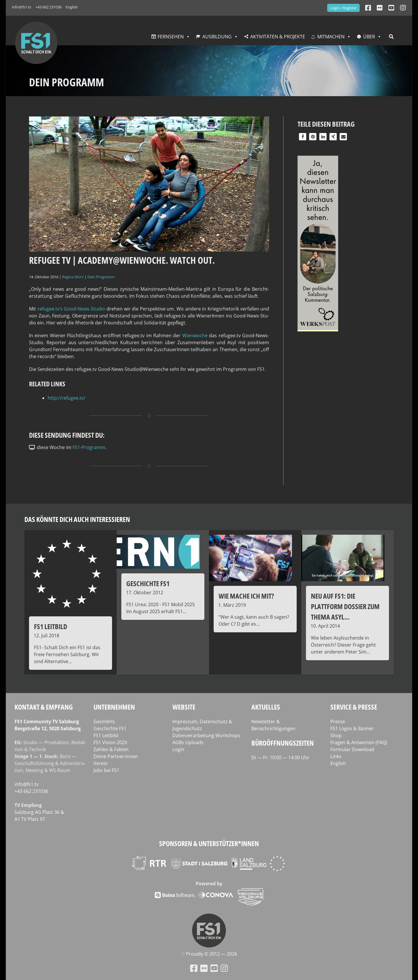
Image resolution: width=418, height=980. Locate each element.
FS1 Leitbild (106, 735)
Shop (336, 735)
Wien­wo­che (196, 335)
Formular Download (352, 749)
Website (184, 707)
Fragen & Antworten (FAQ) (359, 742)
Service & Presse (354, 707)
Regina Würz (73, 277)
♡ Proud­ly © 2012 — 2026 (209, 954)
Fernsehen (171, 37)
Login (178, 749)
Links (336, 756)
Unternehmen (114, 707)
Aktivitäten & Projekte (278, 37)
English (72, 7)
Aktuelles (266, 707)
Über (369, 37)
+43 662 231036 (48, 7)
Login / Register (343, 8)
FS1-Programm (89, 447)
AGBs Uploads (188, 742)
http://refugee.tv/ (66, 398)
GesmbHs (104, 721)
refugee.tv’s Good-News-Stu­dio (71, 309)
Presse (338, 721)
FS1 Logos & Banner (352, 728)
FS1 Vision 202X (110, 742)
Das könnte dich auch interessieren (77, 519)
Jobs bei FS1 (106, 770)
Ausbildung (217, 37)
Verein (101, 763)
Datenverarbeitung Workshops (206, 735)
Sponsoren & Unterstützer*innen (209, 843)
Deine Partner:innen (116, 756)
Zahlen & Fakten (111, 749)
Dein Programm (101, 277)
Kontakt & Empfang (44, 707)
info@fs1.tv (22, 7)
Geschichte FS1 (110, 728)
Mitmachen (331, 37)
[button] (303, 137)
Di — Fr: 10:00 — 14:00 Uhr (280, 758)
